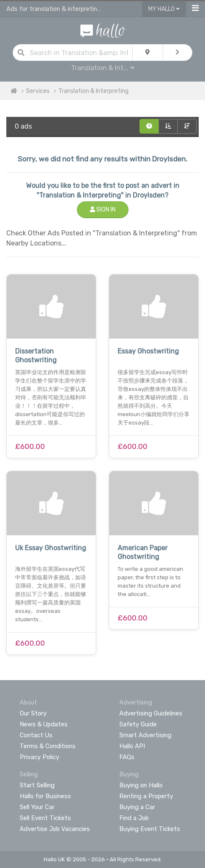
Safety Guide (138, 724)
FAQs (127, 757)
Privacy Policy (39, 757)
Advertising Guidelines (151, 713)
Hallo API (132, 746)
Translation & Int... (103, 68)
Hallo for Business (45, 796)
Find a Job (134, 818)
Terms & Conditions (48, 746)
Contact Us (36, 735)
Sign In (103, 210)
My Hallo (164, 9)
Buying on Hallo (141, 785)
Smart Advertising (145, 735)
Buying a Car (137, 807)
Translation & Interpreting (93, 91)
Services (38, 91)
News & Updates (44, 724)
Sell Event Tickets (45, 818)
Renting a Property (146, 796)
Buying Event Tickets (150, 829)
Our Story (33, 713)
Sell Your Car (37, 807)
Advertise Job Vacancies (55, 829)
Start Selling (37, 785)
